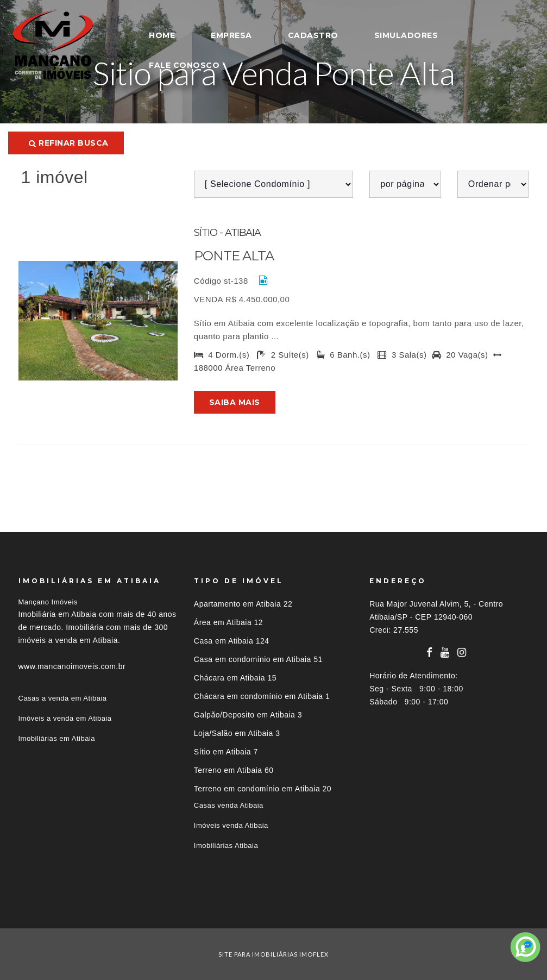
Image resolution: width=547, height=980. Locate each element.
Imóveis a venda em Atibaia (65, 718)
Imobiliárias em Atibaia (57, 738)
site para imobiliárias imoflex (273, 954)
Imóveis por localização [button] (63, 908)
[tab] (274, 908)
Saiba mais (235, 402)
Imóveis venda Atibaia (231, 825)
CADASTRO (313, 35)
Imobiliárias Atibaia (226, 845)
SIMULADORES (406, 35)
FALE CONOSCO (184, 65)
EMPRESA (231, 35)
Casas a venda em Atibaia (63, 698)
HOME (162, 35)
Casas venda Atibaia (229, 805)
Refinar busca (69, 143)
